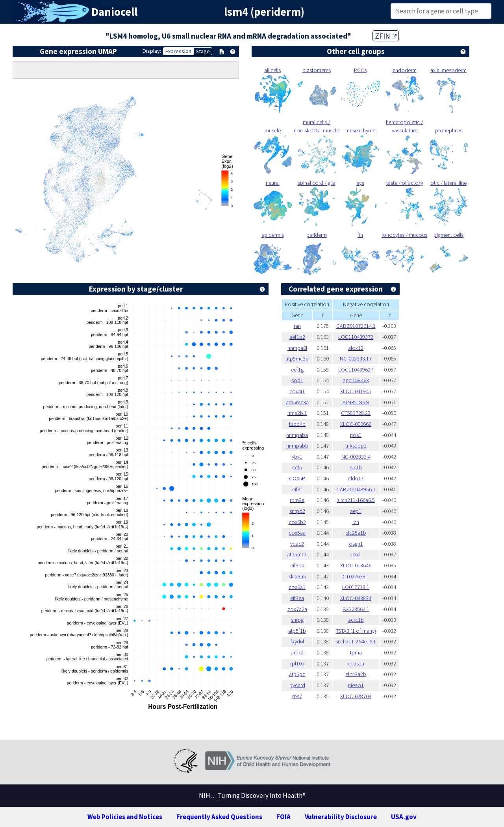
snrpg (297, 620)
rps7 (297, 696)
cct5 (297, 467)
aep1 (356, 511)
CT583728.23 (356, 413)
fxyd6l (297, 641)
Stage (203, 51)
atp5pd (297, 674)
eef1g (297, 370)
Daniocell (114, 12)
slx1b (356, 467)
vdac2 (297, 544)
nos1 (356, 435)
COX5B (297, 478)
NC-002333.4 (356, 457)
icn (356, 522)
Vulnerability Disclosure (341, 817)
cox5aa (297, 533)
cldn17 (356, 478)
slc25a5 (297, 576)
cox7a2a (297, 609)
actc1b (356, 620)
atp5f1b (297, 631)
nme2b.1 (297, 413)
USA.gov (404, 817)
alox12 (356, 348)
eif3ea (297, 598)
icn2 (356, 554)
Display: (152, 51)
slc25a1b (356, 533)
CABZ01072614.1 (356, 326)
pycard (297, 685)
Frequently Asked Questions (219, 817)
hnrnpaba (297, 435)
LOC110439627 (356, 370)
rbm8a (297, 500)
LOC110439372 (356, 337)
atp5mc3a (297, 402)
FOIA (283, 817)
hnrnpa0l (297, 348)
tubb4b (297, 424)
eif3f (297, 489)
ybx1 (297, 457)
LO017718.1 (356, 587)
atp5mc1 (297, 554)
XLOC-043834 (356, 598)
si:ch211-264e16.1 (356, 641)
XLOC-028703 (356, 696)
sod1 (297, 380)
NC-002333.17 (356, 359)
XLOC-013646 (356, 565)
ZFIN (386, 36)
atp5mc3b (297, 359)
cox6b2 (297, 522)
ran (297, 326)
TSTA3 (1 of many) (356, 631)
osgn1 (356, 544)
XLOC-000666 (356, 424)
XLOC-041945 (356, 391)
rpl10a (297, 663)
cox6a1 (297, 587)
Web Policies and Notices (125, 817)
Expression (178, 51)
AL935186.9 (356, 402)
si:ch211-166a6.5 (356, 500)
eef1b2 (297, 337)
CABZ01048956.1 (356, 489)
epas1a (356, 663)
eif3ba (297, 565)
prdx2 (297, 652)
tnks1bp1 (356, 446)
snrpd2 (297, 511)
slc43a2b (356, 674)
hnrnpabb (297, 446)
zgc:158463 (356, 380)
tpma (356, 652)
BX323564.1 (356, 609)
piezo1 (356, 685)
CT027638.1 (356, 576)
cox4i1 (297, 391)
